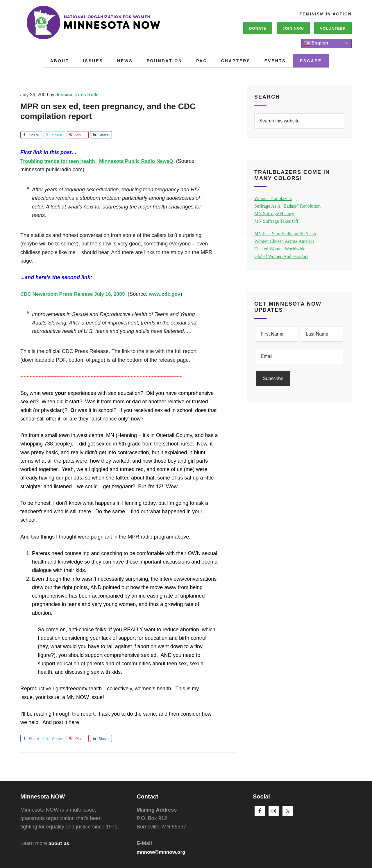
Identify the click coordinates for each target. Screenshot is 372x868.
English (316, 43)
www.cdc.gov (171, 294)
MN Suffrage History (274, 214)
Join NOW (293, 28)
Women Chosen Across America (284, 241)
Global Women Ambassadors (281, 256)
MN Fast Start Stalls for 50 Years (285, 234)
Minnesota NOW (108, 26)
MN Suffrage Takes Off (276, 221)
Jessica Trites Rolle (77, 95)
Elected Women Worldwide (280, 249)
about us (59, 843)
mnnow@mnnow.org (162, 852)
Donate (258, 28)
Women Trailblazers (273, 198)
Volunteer (333, 28)
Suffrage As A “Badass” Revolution (287, 206)
